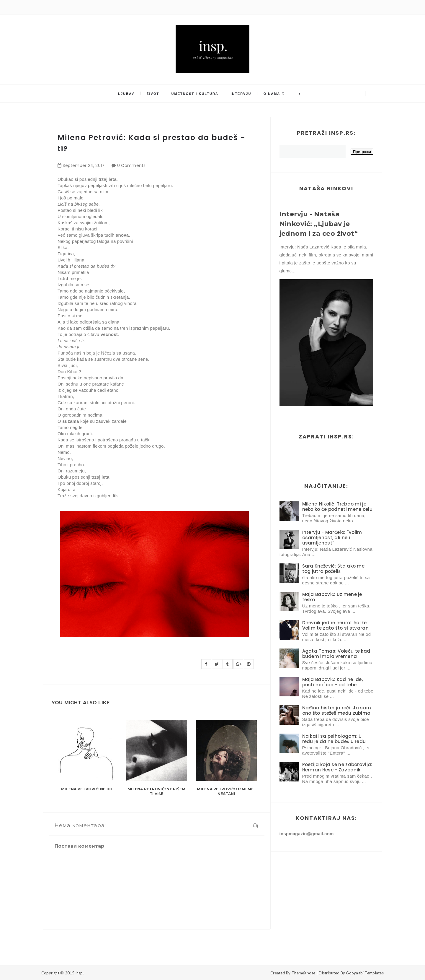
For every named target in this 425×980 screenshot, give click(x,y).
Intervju (241, 94)
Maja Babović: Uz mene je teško (332, 597)
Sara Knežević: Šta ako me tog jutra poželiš (334, 569)
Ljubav (127, 94)
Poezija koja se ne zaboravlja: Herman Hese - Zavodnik (337, 767)
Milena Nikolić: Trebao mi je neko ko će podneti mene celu (337, 507)
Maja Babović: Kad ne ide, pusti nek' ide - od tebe (333, 682)
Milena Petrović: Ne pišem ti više (156, 792)
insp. (80, 973)
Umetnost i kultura (195, 94)
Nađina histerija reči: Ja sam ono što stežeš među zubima (337, 710)
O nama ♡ (274, 94)
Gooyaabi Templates (365, 973)
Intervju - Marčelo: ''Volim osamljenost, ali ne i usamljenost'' (332, 538)
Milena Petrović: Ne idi (87, 789)
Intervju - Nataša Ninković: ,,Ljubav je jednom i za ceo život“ (319, 224)
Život (153, 94)
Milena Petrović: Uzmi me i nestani (226, 792)
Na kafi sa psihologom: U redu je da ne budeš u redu (334, 739)
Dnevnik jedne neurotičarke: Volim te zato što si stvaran (335, 625)
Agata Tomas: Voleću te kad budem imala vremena (336, 654)
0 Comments (131, 165)
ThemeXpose (304, 973)
